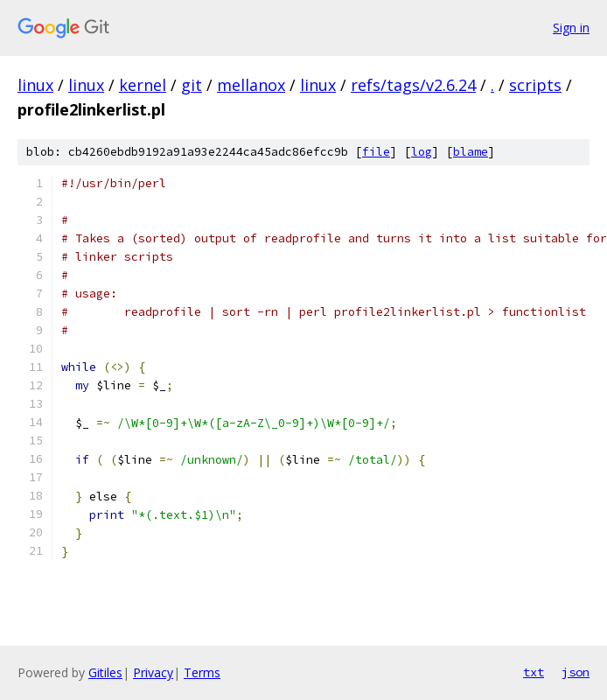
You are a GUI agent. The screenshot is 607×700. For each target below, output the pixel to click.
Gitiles (105, 672)
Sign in (571, 28)
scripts (535, 85)
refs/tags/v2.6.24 (413, 85)
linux (35, 85)
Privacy (153, 672)
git (192, 85)
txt (534, 672)
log (422, 152)
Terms (202, 672)
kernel (143, 85)
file (376, 152)
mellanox (251, 85)
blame (471, 152)
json (576, 672)
